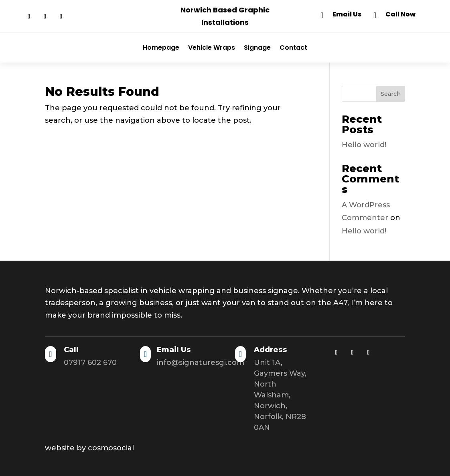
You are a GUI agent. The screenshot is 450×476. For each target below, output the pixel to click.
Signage (257, 48)
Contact (293, 48)
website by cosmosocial (89, 448)
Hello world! (364, 145)
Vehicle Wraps (212, 48)
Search (391, 94)
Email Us (347, 14)
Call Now (400, 14)
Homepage (161, 48)
